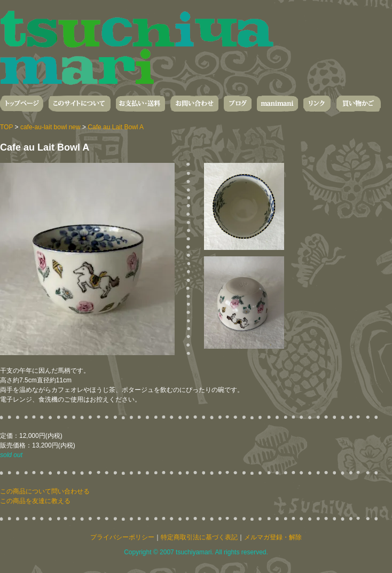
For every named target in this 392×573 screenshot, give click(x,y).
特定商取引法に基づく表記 (199, 537)
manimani (277, 104)
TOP (6, 127)
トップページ (22, 104)
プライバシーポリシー (122, 537)
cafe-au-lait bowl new (50, 127)
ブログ (238, 104)
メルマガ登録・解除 (273, 537)
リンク (317, 104)
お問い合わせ (194, 104)
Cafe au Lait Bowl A (116, 127)
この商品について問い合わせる (45, 491)
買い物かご (358, 104)
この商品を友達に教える (35, 501)
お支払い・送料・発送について (140, 104)
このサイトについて (80, 104)
